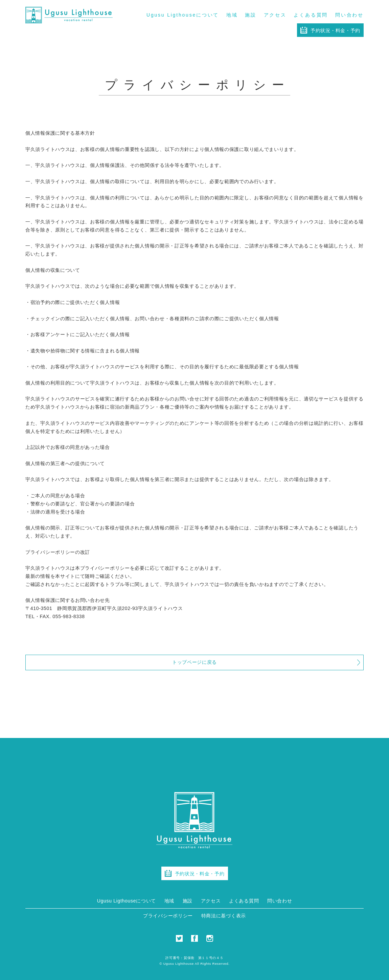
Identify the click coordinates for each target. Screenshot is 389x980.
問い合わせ (349, 15)
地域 (232, 15)
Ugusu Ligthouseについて (183, 15)
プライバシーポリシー (168, 916)
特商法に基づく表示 (224, 916)
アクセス (275, 15)
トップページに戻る (194, 662)
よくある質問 (311, 15)
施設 (251, 15)
